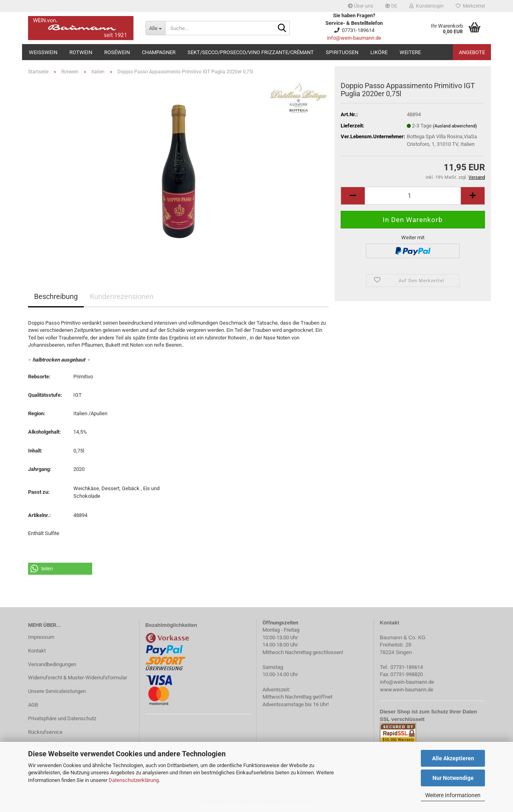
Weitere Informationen (453, 795)
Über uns (361, 6)
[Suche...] (155, 28)
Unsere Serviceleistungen (57, 691)
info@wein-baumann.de (354, 38)
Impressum (41, 637)
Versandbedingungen (52, 664)
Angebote (472, 52)
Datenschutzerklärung (134, 780)
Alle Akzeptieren (453, 758)
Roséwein (117, 52)
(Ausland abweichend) (455, 126)
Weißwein (43, 52)
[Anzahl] (413, 196)
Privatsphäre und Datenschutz (62, 718)
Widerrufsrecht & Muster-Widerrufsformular (78, 678)
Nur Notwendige (453, 778)
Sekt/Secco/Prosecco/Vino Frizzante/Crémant (251, 52)
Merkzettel (470, 6)
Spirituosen (342, 52)
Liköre (379, 52)
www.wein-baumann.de (407, 690)
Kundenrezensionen (122, 296)
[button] (391, 6)
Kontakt (37, 651)
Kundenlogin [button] (426, 6)
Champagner (159, 52)
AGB (33, 705)
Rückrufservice (45, 732)
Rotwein (81, 52)
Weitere (410, 52)
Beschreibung (56, 296)
